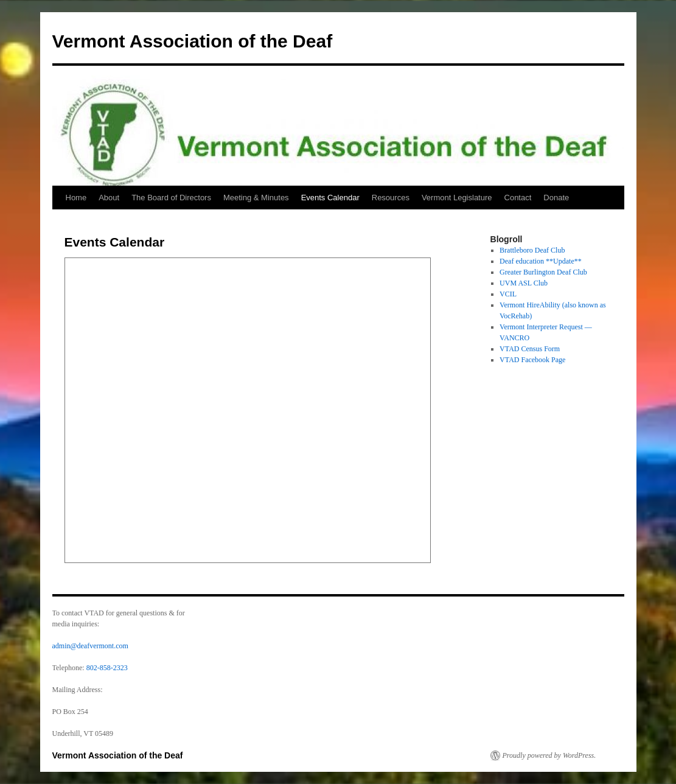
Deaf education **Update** (541, 261)
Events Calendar (330, 198)
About (109, 198)
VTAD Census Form (530, 349)
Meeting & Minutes (256, 198)
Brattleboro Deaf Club (532, 250)
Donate (556, 198)
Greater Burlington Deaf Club (543, 272)
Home (76, 198)
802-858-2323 (107, 668)
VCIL (508, 294)
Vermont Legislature (457, 198)
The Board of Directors (171, 198)
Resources (391, 198)
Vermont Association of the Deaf (193, 41)
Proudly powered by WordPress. (549, 755)
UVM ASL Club (524, 283)
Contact (518, 198)
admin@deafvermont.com (90, 646)
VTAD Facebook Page (532, 360)
